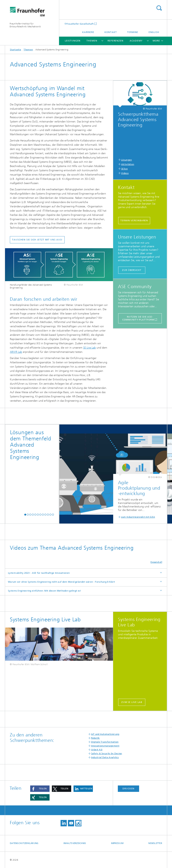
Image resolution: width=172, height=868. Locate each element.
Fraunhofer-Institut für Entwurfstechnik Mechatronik (25, 25)
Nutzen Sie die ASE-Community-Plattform (138, 318)
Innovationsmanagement (105, 746)
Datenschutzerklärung (24, 843)
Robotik (95, 738)
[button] (25, 515)
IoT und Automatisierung (105, 734)
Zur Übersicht (132, 270)
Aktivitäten (128, 164)
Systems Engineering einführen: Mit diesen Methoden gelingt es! (45, 591)
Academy (136, 41)
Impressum (117, 843)
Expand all (156, 562)
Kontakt (111, 32)
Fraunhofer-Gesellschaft (80, 24)
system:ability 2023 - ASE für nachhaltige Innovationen (39, 573)
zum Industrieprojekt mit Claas (145, 517)
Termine (133, 32)
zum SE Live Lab (132, 702)
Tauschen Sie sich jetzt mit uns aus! (37, 240)
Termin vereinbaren (134, 220)
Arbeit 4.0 (97, 750)
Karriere (88, 32)
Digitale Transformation (105, 742)
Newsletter (155, 843)
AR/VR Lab (16, 352)
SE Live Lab (89, 348)
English (154, 32)
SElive (124, 169)
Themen (92, 41)
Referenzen (116, 41)
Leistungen (73, 41)
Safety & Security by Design (107, 753)
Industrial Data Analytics (105, 757)
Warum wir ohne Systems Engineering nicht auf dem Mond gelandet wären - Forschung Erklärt (61, 582)
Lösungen (126, 160)
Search (159, 8)
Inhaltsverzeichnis (75, 843)
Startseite (15, 50)
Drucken (128, 789)
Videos (125, 173)
